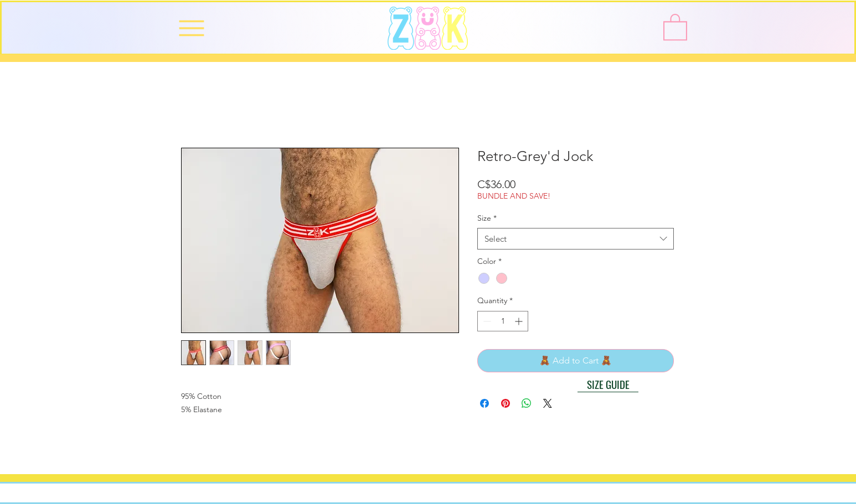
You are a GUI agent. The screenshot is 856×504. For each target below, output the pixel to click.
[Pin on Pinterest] (506, 403)
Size (487, 218)
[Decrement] (486, 321)
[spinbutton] (503, 321)
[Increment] (520, 321)
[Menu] (191, 28)
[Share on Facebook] (484, 403)
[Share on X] (548, 403)
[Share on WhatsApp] (527, 403)
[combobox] (576, 239)
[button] (675, 26)
